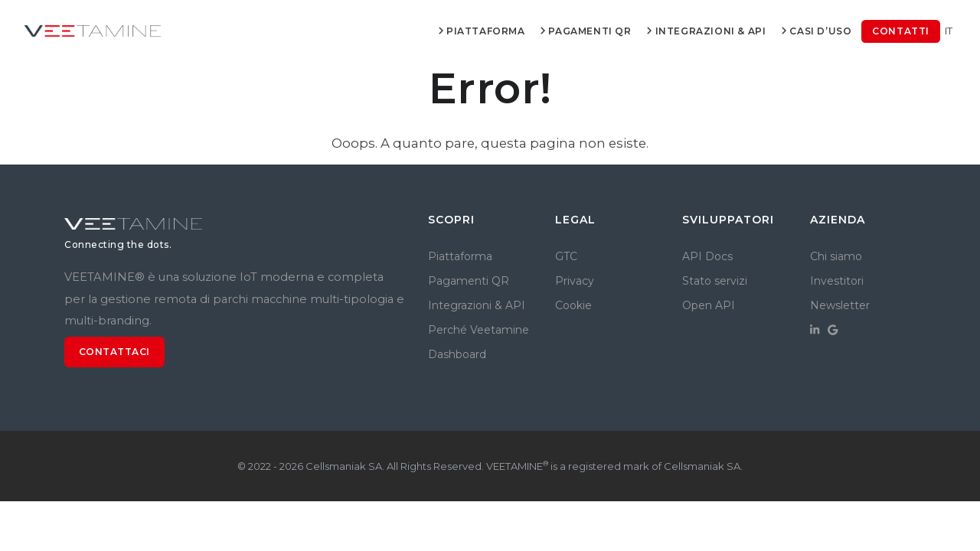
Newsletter (840, 305)
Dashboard (457, 354)
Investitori (837, 281)
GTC (566, 256)
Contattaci (114, 352)
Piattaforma (481, 31)
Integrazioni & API (706, 31)
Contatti (901, 31)
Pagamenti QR (585, 31)
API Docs (707, 256)
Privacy (575, 281)
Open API (709, 305)
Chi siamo (836, 256)
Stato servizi (715, 281)
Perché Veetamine (479, 330)
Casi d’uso (816, 31)
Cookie (573, 305)
